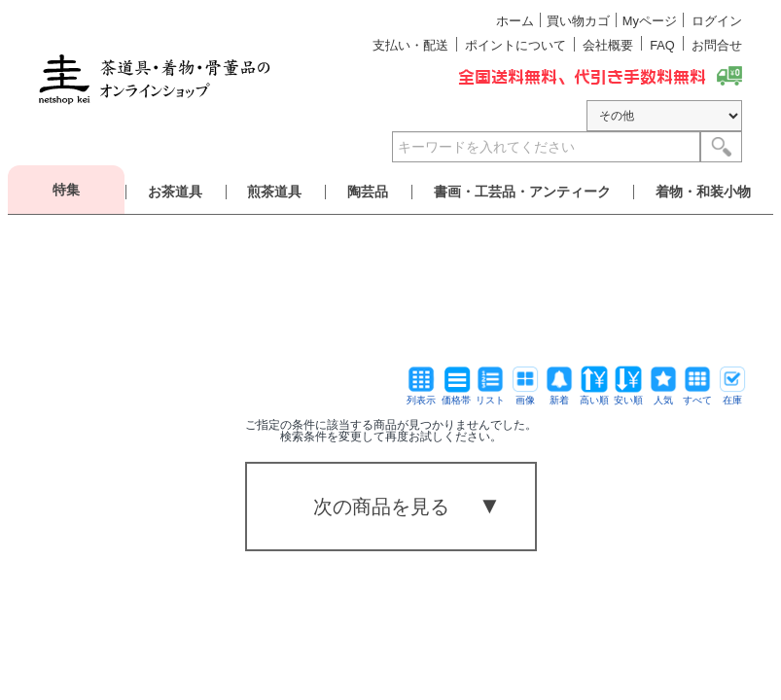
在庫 (732, 395)
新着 (559, 395)
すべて (697, 395)
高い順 (594, 395)
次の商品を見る (381, 507)
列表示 (421, 395)
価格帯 (456, 395)
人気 (663, 395)
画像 (525, 395)
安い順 (628, 395)
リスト (490, 395)
